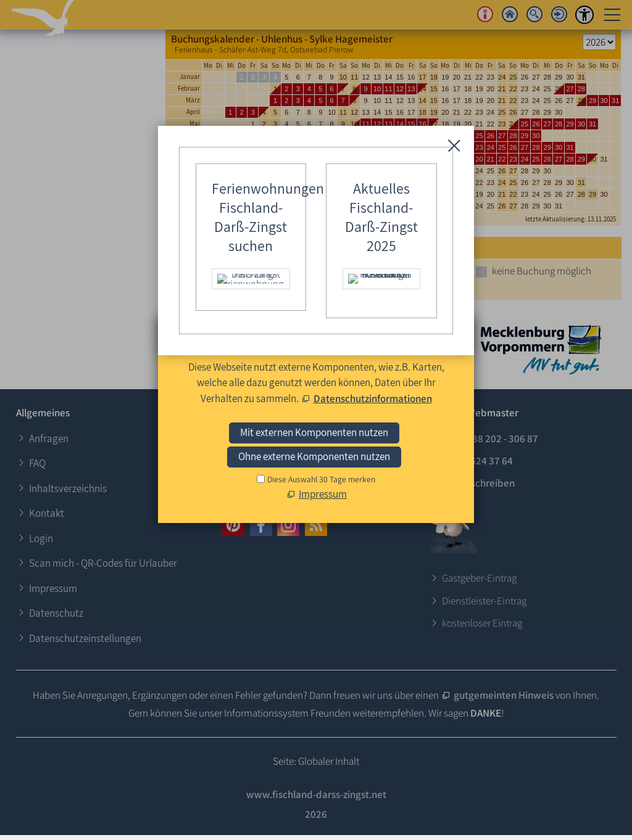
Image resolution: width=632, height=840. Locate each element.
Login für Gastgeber (279, 434)
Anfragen (49, 439)
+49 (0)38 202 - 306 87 (490, 439)
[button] (233, 525)
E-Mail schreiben (478, 483)
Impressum (53, 588)
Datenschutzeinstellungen (85, 638)
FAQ (37, 463)
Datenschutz (56, 613)
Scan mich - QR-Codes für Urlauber (103, 563)
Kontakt (47, 513)
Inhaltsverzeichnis (68, 488)
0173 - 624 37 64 (477, 461)
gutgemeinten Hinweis (504, 695)
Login (41, 538)
